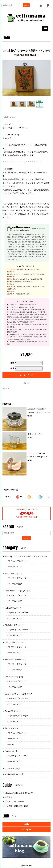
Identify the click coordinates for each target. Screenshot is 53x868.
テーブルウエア (15, 567)
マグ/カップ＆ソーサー (18, 578)
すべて (8, 497)
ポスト (6, 388)
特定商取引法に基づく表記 (16, 806)
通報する (26, 383)
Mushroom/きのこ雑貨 (14, 774)
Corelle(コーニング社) (14, 677)
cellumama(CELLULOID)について (19, 793)
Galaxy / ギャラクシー (14, 642)
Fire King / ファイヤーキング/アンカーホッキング (26, 556)
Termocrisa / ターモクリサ (16, 660)
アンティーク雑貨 (13, 769)
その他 (11, 744)
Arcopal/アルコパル (13, 711)
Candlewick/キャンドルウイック (18, 694)
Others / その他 (11, 751)
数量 (12, 363)
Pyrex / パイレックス (14, 574)
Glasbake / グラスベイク (15, 625)
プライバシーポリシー (14, 802)
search (26, 5)
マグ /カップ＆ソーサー (18, 561)
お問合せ (8, 797)
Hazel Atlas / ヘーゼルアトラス (18, 591)
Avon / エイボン (12, 728)
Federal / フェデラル (13, 608)
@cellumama (26, 866)
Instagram (27, 830)
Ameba (26, 824)
